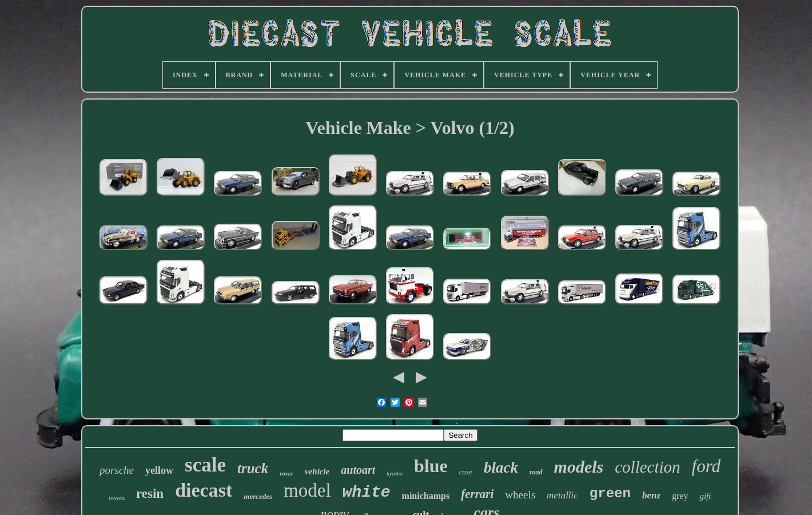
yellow (159, 470)
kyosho (395, 474)
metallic (562, 495)
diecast (204, 490)
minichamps (426, 496)
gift (705, 496)
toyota (117, 498)
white (367, 492)
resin (150, 494)
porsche (117, 470)
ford (706, 466)
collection (647, 467)
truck (253, 468)
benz (651, 495)
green (610, 494)
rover (286, 473)
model (307, 490)
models (579, 467)
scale (205, 465)
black (501, 468)
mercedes (258, 496)
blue (431, 466)
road (536, 472)
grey (680, 496)
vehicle (317, 472)
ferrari (477, 494)
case (466, 472)
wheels (520, 495)
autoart (358, 470)
